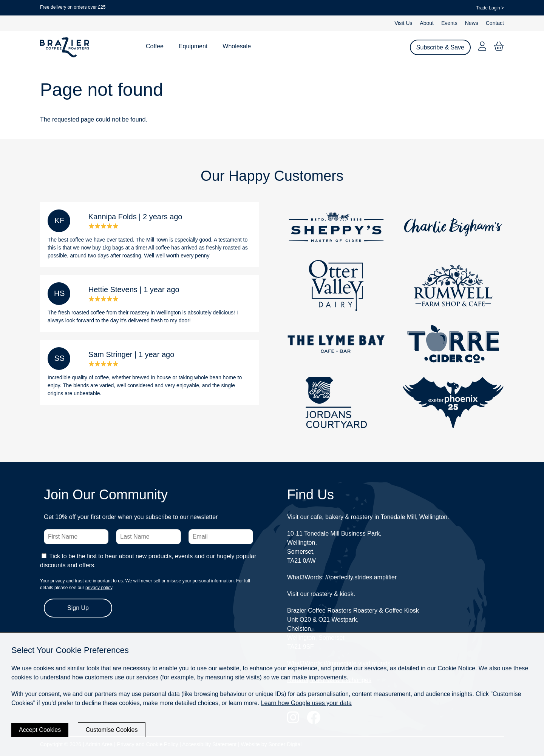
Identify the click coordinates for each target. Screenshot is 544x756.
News (472, 23)
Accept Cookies (40, 730)
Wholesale (237, 46)
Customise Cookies (112, 730)
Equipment (193, 46)
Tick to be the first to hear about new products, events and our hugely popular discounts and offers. (148, 561)
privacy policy (99, 588)
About (427, 23)
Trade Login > (490, 8)
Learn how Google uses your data (306, 703)
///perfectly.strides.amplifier (361, 577)
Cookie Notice (456, 668)
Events (449, 23)
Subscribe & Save (440, 47)
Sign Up (78, 608)
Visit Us (403, 23)
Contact (495, 23)
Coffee (155, 46)
